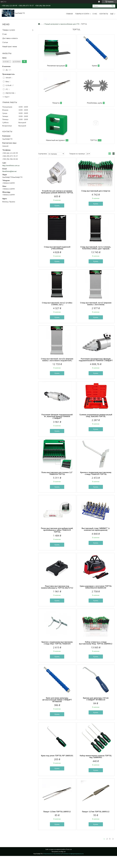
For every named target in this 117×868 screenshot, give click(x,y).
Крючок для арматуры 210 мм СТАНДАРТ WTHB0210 (96, 699)
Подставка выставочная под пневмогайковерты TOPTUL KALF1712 (57, 587)
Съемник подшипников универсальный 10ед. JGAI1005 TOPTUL (96, 415)
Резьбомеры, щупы (95, 103)
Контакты (104, 14)
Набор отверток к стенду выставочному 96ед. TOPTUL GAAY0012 (96, 643)
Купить (57, 205)
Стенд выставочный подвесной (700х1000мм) (57, 248)
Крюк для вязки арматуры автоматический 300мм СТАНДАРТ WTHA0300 (57, 700)
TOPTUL (94, 140)
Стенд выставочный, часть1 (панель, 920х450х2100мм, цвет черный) (96, 248)
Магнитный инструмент (56, 140)
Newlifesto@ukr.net (9, 171)
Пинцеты (56, 103)
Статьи (5, 42)
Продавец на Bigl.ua (58, 851)
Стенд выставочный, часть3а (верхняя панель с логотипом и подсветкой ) (57, 360)
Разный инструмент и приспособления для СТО (62, 24)
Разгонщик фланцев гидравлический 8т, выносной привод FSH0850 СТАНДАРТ (57, 416)
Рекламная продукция (56, 66)
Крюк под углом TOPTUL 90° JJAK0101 (57, 756)
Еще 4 (7, 97)
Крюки (95, 66)
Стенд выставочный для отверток (96, 191)
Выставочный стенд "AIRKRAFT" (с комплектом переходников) (96, 529)
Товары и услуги (82, 14)
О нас (95, 14)
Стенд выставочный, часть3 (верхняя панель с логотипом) (96, 304)
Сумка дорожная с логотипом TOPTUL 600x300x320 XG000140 (96, 587)
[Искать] (113, 6)
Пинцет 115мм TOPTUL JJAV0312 (57, 812)
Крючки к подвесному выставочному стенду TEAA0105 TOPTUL (96, 473)
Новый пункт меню (10, 47)
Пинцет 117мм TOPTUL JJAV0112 (96, 812)
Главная (69, 14)
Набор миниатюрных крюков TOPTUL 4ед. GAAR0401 (96, 756)
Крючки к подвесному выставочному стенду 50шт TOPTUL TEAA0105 (57, 643)
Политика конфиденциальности (73, 854)
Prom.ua (69, 849)
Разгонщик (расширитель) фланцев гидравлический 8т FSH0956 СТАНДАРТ (96, 360)
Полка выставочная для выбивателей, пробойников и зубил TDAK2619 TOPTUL (57, 530)
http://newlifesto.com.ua (11, 165)
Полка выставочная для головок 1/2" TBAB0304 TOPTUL (57, 473)
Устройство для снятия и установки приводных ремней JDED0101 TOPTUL (57, 192)
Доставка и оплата (10, 38)
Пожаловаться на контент (52, 854)
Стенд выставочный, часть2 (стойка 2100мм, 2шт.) (57, 304)
